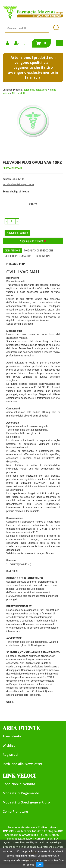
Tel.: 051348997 (49, 835)
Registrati (10, 755)
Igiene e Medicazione (36, 90)
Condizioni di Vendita (19, 784)
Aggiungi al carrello (17, 233)
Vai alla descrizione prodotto (18, 184)
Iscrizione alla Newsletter (22, 764)
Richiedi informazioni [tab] (18, 256)
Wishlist (9, 745)
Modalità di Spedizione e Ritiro (26, 802)
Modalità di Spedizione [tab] (39, 251)
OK (40, 865)
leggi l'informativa (26, 856)
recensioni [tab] (43, 256)
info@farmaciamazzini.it (20, 835)
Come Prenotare (15, 811)
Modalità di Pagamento (21, 793)
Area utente (12, 736)
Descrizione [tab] (12, 251)
